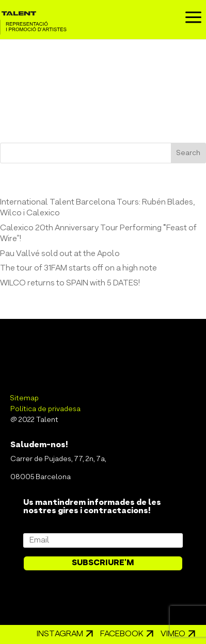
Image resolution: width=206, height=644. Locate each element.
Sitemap (25, 399)
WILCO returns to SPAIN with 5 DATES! (70, 283)
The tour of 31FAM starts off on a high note (78, 268)
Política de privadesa (45, 409)
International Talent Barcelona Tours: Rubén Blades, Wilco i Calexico (97, 208)
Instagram (60, 634)
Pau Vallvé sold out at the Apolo (60, 254)
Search (188, 153)
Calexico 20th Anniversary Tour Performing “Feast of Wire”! (98, 234)
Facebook (122, 634)
